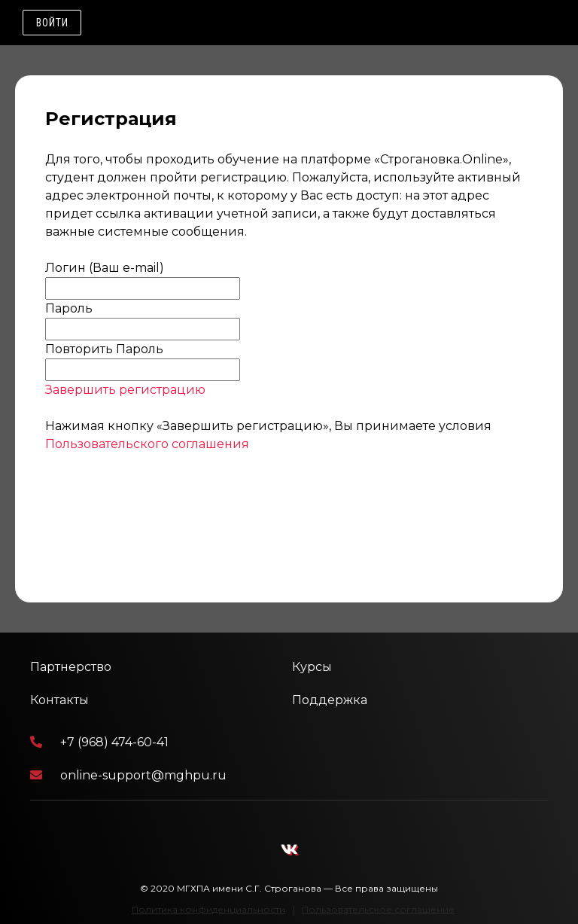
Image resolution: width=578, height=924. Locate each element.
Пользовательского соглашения (147, 444)
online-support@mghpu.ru (128, 775)
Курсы (312, 667)
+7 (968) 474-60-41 (99, 742)
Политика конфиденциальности (208, 909)
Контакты (59, 700)
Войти (52, 23)
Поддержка (330, 700)
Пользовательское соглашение (378, 909)
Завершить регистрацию (125, 390)
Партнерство (71, 667)
